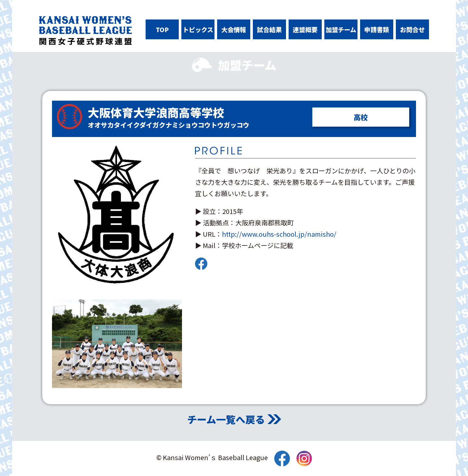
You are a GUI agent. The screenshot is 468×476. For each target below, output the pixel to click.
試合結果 (269, 29)
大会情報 (234, 29)
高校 (361, 117)
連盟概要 (305, 29)
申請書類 (377, 29)
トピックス (198, 29)
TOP (162, 29)
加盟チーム (341, 29)
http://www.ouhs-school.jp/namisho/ (279, 234)
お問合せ (412, 29)
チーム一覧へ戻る (226, 419)
